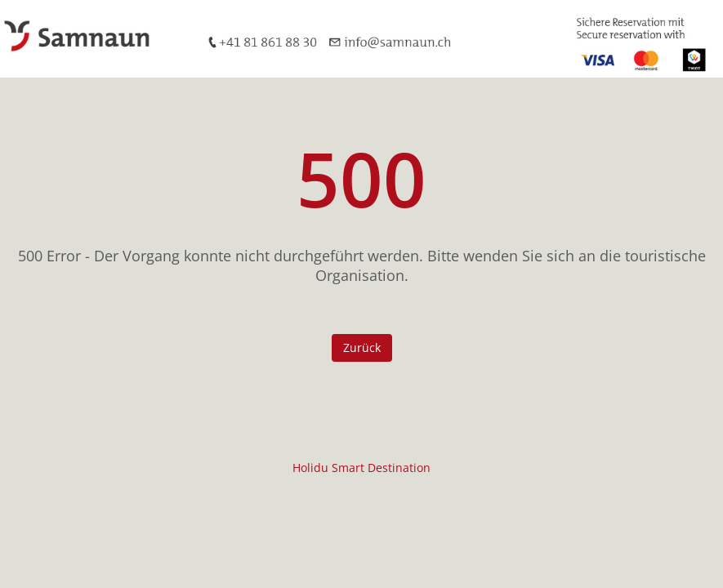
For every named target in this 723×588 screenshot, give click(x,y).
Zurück (362, 347)
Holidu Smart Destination (361, 468)
